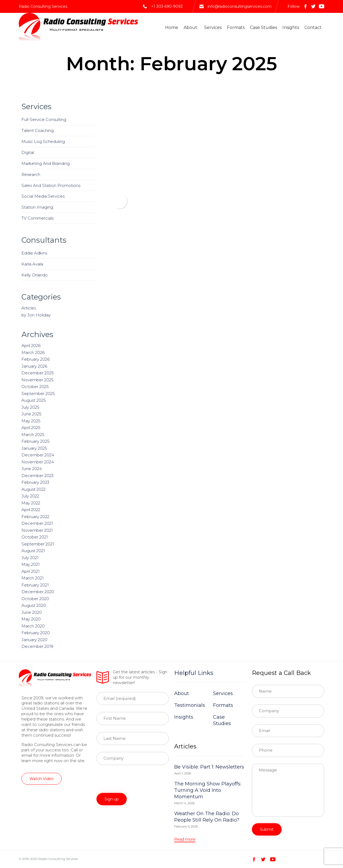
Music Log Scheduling (43, 141)
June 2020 (32, 612)
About (190, 27)
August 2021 (33, 551)
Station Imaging (37, 207)
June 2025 (31, 414)
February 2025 (36, 441)
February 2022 (35, 517)
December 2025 (38, 373)
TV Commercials (38, 218)
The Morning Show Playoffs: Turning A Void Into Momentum (208, 790)
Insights (291, 27)
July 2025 (30, 407)
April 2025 (31, 428)
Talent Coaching (38, 130)
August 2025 (34, 400)
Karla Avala (32, 264)
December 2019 (37, 646)
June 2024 (32, 469)
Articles (29, 308)
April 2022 (31, 510)
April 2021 (31, 571)
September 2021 (38, 544)
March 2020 (33, 626)
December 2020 (38, 592)
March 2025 (33, 435)
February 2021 (35, 585)
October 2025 (35, 387)
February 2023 (35, 482)
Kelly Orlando (35, 275)
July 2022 (30, 496)
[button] (42, 779)
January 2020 (34, 640)
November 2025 (38, 380)
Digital (28, 152)
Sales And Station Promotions (51, 185)
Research (31, 174)
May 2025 (31, 421)
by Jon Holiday (36, 315)
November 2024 (38, 462)
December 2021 (37, 523)
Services (213, 27)
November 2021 (37, 530)
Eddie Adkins (34, 253)
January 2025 (34, 448)
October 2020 (35, 599)
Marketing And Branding (46, 163)
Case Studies (264, 27)
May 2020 (31, 619)
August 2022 (33, 489)
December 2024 (38, 455)
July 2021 (30, 558)
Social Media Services (43, 196)
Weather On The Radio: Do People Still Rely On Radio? (207, 817)
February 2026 (36, 359)
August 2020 (34, 605)
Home (172, 27)
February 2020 (36, 633)
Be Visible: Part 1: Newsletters (209, 767)
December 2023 (38, 476)
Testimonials (190, 705)
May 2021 (31, 564)
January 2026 (34, 366)
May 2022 (31, 503)
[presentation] (137, 782)
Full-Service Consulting (44, 119)
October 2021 (35, 537)
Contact (313, 27)
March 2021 (33, 578)
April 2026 (31, 346)
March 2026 (33, 352)
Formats (236, 27)
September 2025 (38, 394)
